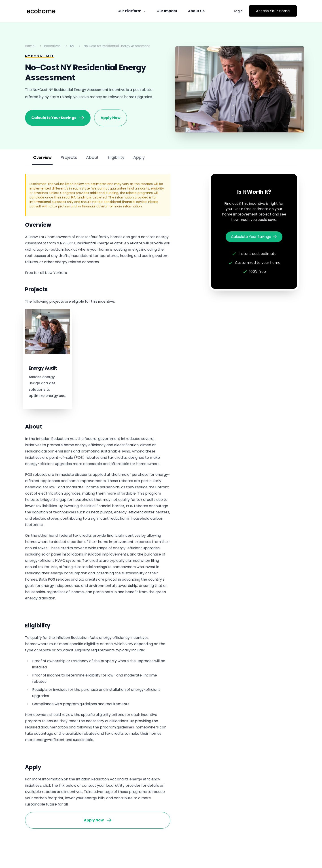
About (92, 157)
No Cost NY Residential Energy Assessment (117, 46)
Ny (72, 46)
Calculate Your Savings (58, 118)
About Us (196, 11)
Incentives (52, 46)
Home (30, 46)
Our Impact (167, 11)
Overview (42, 157)
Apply (139, 157)
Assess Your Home (273, 11)
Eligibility (116, 157)
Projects (69, 157)
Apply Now (111, 118)
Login (238, 11)
